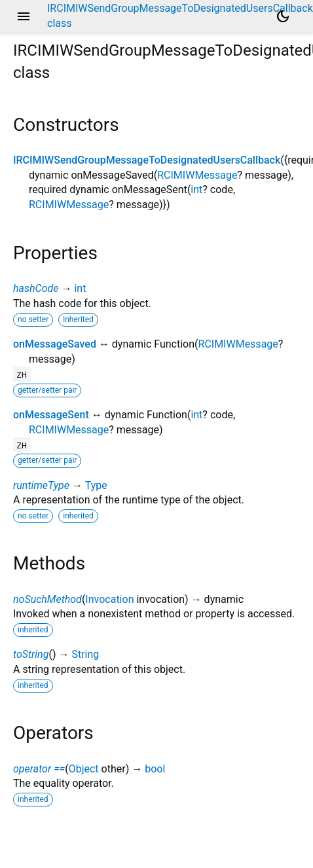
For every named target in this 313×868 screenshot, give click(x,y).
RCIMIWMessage (197, 175)
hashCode (36, 288)
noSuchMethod (47, 599)
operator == (39, 769)
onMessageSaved (55, 344)
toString (31, 654)
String (85, 654)
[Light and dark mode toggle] (283, 16)
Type (96, 485)
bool (155, 769)
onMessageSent (51, 415)
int (196, 190)
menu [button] (24, 16)
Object (84, 769)
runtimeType (41, 485)
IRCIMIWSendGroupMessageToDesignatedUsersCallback (147, 160)
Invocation (109, 599)
